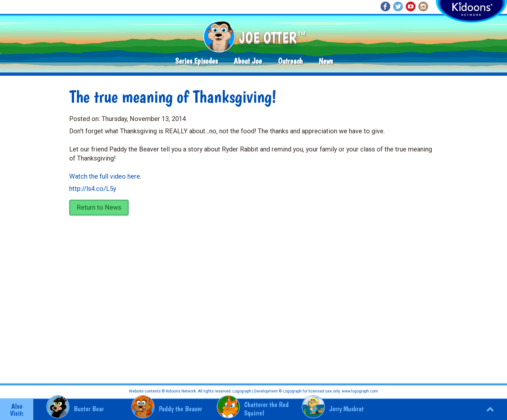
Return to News (99, 207)
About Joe (248, 61)
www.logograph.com (359, 391)
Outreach (290, 61)
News (326, 61)
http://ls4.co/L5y (93, 189)
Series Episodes (196, 61)
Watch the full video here (105, 176)
